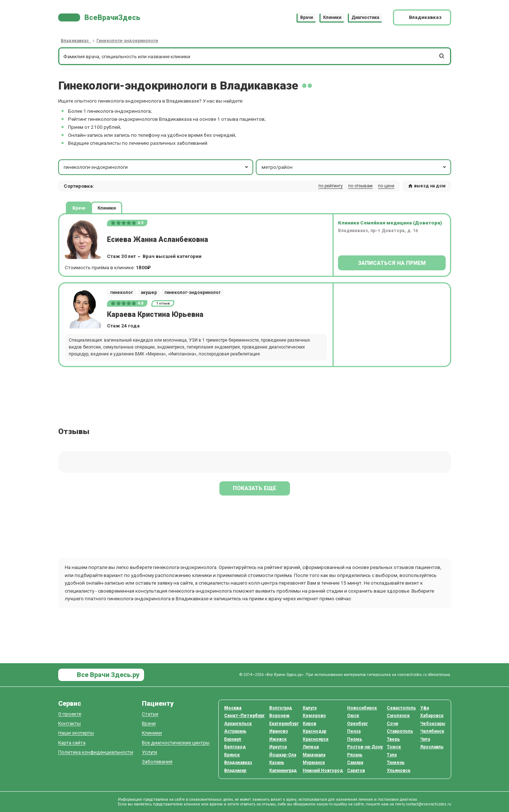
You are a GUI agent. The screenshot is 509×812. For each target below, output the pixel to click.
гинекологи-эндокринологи (157, 167)
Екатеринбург (284, 724)
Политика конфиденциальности (96, 752)
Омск (353, 716)
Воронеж (279, 716)
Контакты (69, 723)
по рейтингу (331, 186)
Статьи (150, 714)
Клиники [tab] (107, 208)
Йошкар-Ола (283, 755)
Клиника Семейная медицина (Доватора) (390, 223)
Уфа (425, 708)
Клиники (332, 17)
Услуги (150, 752)
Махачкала (314, 755)
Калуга (310, 708)
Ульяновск (399, 771)
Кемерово (314, 716)
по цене (386, 186)
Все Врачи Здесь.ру (107, 675)
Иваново (279, 731)
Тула (392, 755)
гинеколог (122, 292)
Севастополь (401, 708)
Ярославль (432, 747)
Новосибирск (362, 708)
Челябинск (432, 731)
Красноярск (316, 739)
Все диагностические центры (176, 743)
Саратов (356, 771)
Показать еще (254, 488)
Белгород (235, 747)
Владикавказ (238, 763)
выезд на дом (427, 186)
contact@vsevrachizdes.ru (429, 804)
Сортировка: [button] (79, 186)
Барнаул (233, 739)
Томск (394, 747)
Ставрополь (400, 731)
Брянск (232, 755)
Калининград (283, 771)
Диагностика (365, 17)
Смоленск (398, 716)
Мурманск (314, 763)
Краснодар (315, 731)
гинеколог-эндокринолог (192, 292)
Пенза (354, 731)
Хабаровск (432, 716)
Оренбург (357, 724)
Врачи (307, 17)
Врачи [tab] (79, 208)
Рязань (355, 755)
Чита (425, 739)
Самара (355, 763)
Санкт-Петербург (244, 716)
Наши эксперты (76, 733)
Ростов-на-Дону (365, 747)
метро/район (355, 167)
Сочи (392, 724)
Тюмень (396, 763)
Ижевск (278, 739)
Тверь (393, 739)
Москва (233, 708)
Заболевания (157, 762)
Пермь (355, 739)
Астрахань (235, 731)
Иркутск (278, 747)
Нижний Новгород (323, 771)
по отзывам (360, 186)
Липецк (311, 747)
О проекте (70, 714)
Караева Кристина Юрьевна (155, 315)
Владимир (235, 771)
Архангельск (238, 724)
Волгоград (281, 708)
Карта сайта (72, 743)
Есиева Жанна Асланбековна (158, 240)
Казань (277, 763)
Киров (309, 724)
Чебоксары (433, 724)
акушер (149, 292)
